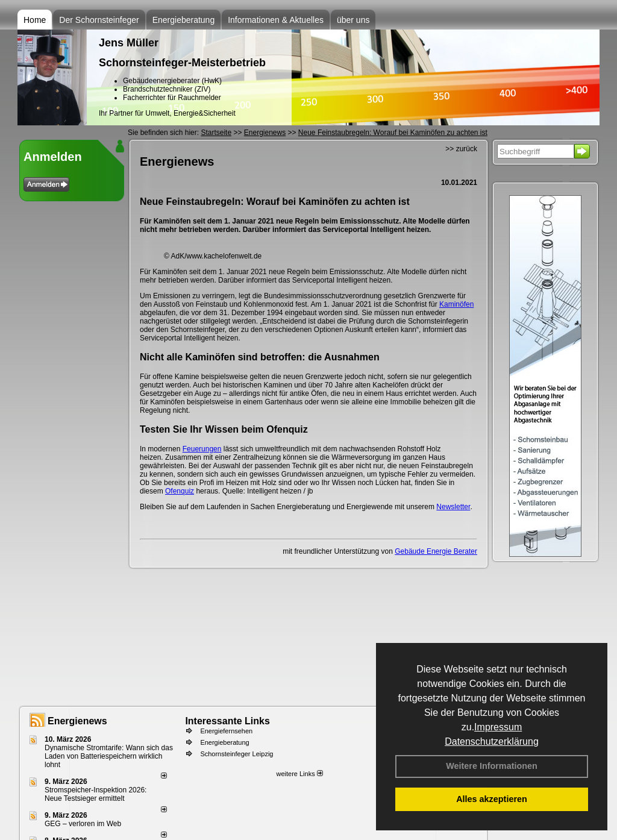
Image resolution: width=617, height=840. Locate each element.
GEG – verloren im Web (83, 824)
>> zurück (461, 149)
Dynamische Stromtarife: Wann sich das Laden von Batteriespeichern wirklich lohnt (109, 756)
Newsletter (453, 507)
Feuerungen (202, 449)
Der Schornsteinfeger (99, 20)
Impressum (498, 727)
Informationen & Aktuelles (276, 20)
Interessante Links (227, 721)
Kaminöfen (456, 304)
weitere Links (299, 774)
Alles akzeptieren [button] (492, 799)
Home (35, 20)
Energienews (77, 721)
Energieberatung (184, 20)
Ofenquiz (180, 491)
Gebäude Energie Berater (436, 551)
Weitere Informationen (492, 766)
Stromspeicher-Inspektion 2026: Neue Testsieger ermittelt (96, 794)
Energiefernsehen (226, 731)
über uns (353, 20)
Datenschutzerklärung (492, 741)
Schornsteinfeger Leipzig (236, 754)
